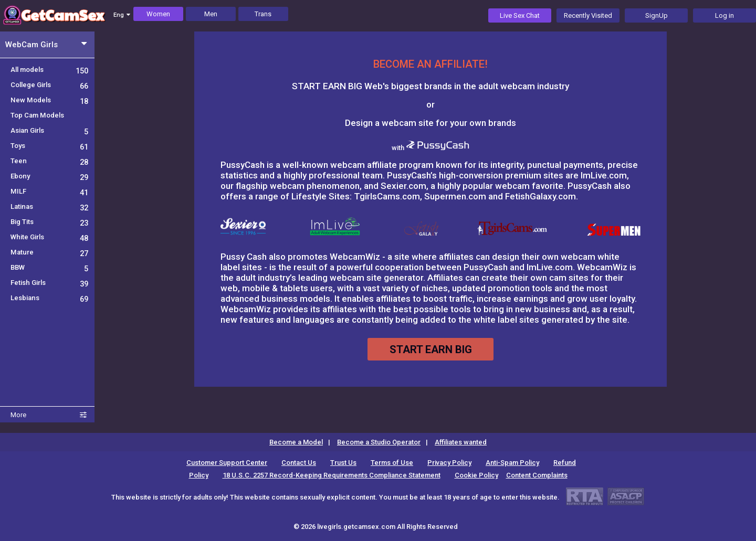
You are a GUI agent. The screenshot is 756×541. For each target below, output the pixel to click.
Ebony (49, 176)
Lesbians (49, 298)
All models (49, 70)
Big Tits (49, 222)
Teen (49, 161)
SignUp (657, 15)
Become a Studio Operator (379, 442)
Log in (724, 15)
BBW (49, 267)
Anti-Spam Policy (512, 463)
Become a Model (296, 442)
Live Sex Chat (520, 15)
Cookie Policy (476, 475)
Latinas (49, 206)
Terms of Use (392, 463)
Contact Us (299, 463)
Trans (263, 14)
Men (211, 14)
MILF (49, 191)
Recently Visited (588, 15)
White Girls (49, 237)
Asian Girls (49, 130)
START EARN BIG (431, 349)
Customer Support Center (227, 463)
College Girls (49, 85)
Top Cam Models (37, 115)
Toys (49, 146)
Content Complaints (537, 475)
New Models (49, 100)
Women (158, 14)
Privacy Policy (449, 463)
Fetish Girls (49, 283)
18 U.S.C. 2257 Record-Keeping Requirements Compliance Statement (332, 475)
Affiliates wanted (461, 442)
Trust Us (343, 463)
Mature (49, 252)
